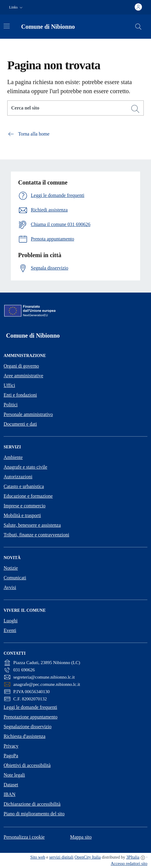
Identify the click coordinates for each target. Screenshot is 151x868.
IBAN (10, 794)
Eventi (10, 630)
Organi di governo (21, 366)
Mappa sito (81, 837)
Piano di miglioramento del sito (34, 814)
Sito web (38, 857)
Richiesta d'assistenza (24, 736)
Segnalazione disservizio (28, 727)
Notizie (11, 568)
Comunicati (15, 578)
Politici (11, 405)
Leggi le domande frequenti (30, 707)
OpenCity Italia (88, 857)
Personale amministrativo (28, 414)
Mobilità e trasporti (22, 515)
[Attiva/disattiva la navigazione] (7, 26)
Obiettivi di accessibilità (27, 765)
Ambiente (13, 457)
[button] (16, 7)
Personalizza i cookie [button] (24, 837)
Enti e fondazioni (20, 395)
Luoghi (11, 621)
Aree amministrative (23, 376)
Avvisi (10, 587)
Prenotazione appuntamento (31, 717)
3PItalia (133, 857)
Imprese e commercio (25, 506)
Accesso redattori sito (129, 864)
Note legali (14, 775)
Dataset (11, 785)
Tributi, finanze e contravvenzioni (36, 535)
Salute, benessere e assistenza (32, 525)
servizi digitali (61, 857)
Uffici (9, 385)
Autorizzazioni (18, 477)
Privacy (11, 746)
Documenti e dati (20, 424)
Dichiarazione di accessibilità (32, 804)
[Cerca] (135, 109)
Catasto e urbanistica (24, 486)
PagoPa (11, 756)
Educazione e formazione (28, 496)
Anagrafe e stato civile (25, 467)
